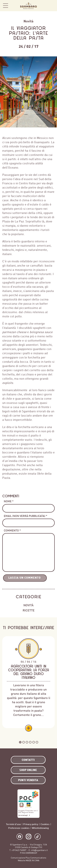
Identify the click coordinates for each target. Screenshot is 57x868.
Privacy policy (31, 824)
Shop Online (51, 6)
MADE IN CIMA (33, 861)
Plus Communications (36, 858)
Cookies (45, 824)
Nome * (9, 501)
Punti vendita (28, 780)
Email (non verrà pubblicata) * (26, 516)
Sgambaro (28, 6)
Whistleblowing (40, 828)
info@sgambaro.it (39, 850)
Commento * (12, 530)
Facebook (20, 837)
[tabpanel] (28, 684)
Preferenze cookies (19, 828)
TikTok (38, 837)
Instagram (29, 837)
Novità (28, 21)
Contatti (28, 760)
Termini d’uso (13, 824)
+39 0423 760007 (19, 850)
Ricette (29, 610)
